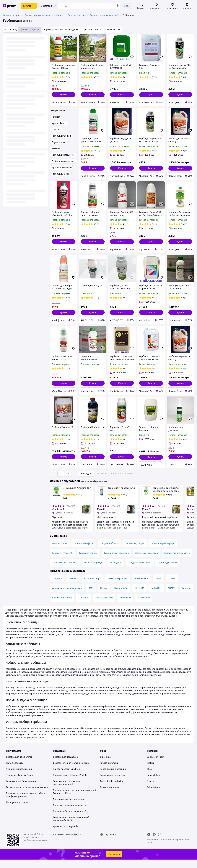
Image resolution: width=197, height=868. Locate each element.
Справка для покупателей (19, 765)
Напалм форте (60, 552)
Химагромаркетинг (117, 587)
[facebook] (154, 843)
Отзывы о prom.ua (110, 795)
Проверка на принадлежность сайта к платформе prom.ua (25, 803)
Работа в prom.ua (109, 771)
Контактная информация (113, 777)
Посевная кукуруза (135, 552)
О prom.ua (105, 765)
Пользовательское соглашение (69, 808)
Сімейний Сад (121, 596)
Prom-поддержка (15, 771)
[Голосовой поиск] (118, 6)
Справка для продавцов (65, 765)
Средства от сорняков (147, 561)
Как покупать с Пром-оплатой (21, 789)
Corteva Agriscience (62, 606)
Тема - (65, 843)
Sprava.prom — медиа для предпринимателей (66, 791)
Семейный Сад (142, 587)
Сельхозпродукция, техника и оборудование (44, 15)
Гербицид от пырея (168, 571)
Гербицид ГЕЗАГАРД (62, 561)
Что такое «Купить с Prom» (20, 783)
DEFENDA (139, 596)
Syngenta (57, 587)
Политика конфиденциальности (69, 814)
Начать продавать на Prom (67, 777)
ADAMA (172, 596)
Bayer (159, 587)
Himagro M (125, 606)
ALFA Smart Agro (93, 587)
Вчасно (151, 789)
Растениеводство (76, 15)
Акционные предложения (19, 777)
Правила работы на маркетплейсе (71, 820)
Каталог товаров (11, 15)
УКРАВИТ (73, 587)
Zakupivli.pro (153, 795)
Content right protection (112, 789)
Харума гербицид (109, 552)
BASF (91, 596)
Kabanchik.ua (154, 783)
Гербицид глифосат (84, 552)
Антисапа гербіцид (94, 571)
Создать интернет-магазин (67, 771)
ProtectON (156, 596)
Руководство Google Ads (65, 835)
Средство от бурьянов (140, 571)
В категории (49, 6)
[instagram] (160, 843)
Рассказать (114, 863)
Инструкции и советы (17, 811)
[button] (64, 95)
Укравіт (172, 587)
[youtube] (149, 843)
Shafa (150, 777)
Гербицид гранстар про (163, 552)
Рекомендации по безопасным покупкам (27, 795)
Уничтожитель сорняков (65, 571)
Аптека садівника (104, 606)
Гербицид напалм (88, 561)
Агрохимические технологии (67, 596)
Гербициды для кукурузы (177, 561)
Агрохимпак (144, 606)
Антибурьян (116, 571)
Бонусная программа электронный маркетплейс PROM (71, 827)
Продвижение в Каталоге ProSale (70, 783)
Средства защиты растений (104, 15)
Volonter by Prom (156, 765)
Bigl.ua (150, 771)
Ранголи (186, 596)
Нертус (104, 596)
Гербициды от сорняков (116, 561)
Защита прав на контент (113, 783)
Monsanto (84, 606)
